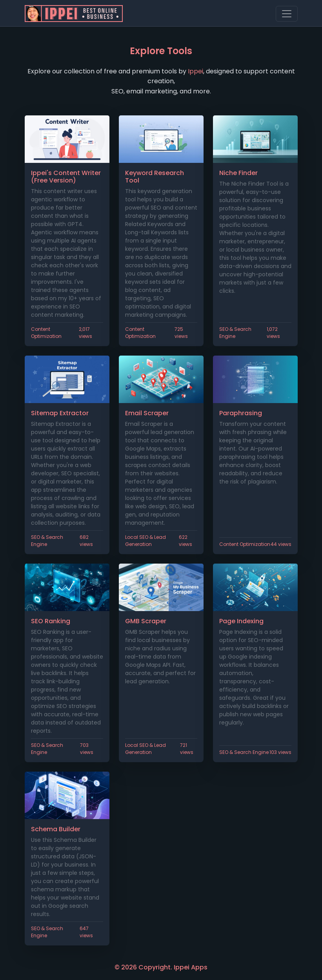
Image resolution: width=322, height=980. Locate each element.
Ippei (196, 71)
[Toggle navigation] (287, 14)
